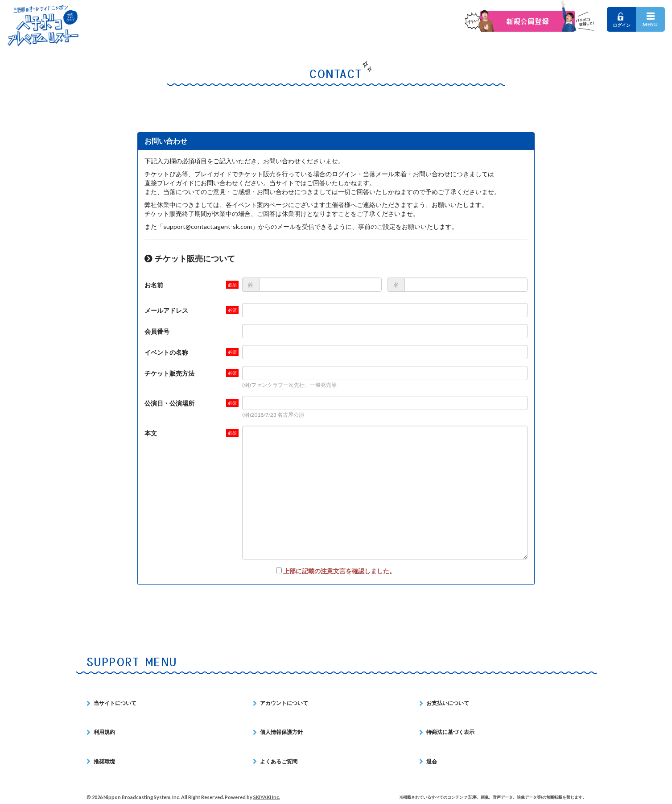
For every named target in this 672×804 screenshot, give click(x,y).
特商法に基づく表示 (450, 732)
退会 (432, 761)
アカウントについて (284, 703)
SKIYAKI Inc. (267, 797)
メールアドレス (166, 310)
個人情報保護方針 (281, 732)
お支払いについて (448, 703)
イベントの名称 (166, 352)
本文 (151, 433)
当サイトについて (115, 703)
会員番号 (157, 331)
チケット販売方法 (169, 373)
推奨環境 (104, 761)
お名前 (154, 285)
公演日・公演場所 (169, 403)
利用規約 (104, 732)
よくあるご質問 (279, 761)
